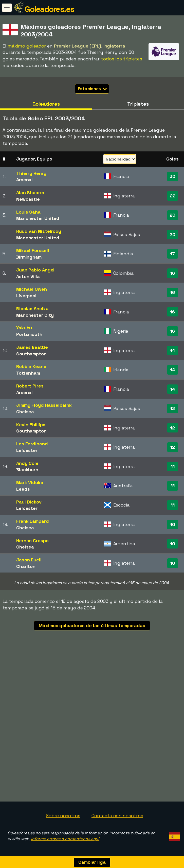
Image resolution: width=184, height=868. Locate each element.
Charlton (26, 566)
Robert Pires (30, 386)
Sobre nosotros (63, 816)
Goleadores (46, 104)
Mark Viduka (30, 482)
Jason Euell (29, 560)
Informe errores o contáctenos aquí (65, 839)
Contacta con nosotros (117, 816)
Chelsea (25, 412)
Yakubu (24, 328)
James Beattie (32, 347)
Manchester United (38, 218)
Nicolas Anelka (32, 309)
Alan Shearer (30, 192)
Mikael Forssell (33, 250)
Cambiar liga (92, 862)
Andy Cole (27, 463)
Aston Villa (28, 276)
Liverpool (26, 296)
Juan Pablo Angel (35, 270)
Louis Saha (28, 212)
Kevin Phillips (31, 425)
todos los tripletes (122, 59)
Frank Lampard (33, 521)
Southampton (31, 354)
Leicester (27, 450)
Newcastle (28, 199)
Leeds (23, 489)
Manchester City (35, 315)
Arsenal (24, 180)
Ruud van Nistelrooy (39, 231)
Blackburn (27, 470)
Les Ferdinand (32, 444)
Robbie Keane (31, 366)
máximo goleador (27, 46)
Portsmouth (29, 334)
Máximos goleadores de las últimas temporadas (92, 625)
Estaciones (92, 89)
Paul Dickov (29, 502)
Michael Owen (32, 289)
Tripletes (138, 104)
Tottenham (28, 373)
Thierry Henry (31, 173)
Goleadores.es (49, 9)
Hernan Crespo (32, 541)
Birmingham (29, 257)
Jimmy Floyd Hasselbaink (44, 405)
